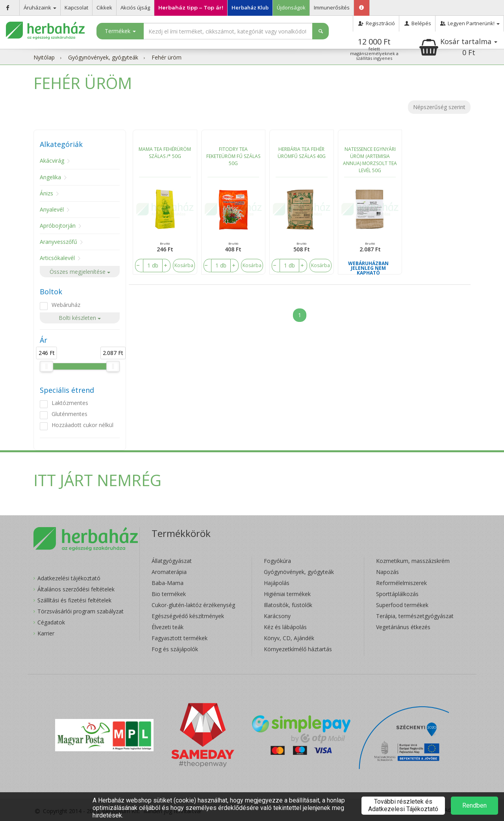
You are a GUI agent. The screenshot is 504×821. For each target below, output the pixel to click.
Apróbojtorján (58, 226)
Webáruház (66, 305)
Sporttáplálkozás (397, 594)
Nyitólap (44, 57)
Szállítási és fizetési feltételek (74, 600)
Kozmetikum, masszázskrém (413, 561)
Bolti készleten (80, 318)
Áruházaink (40, 7)
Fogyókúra (277, 561)
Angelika (50, 177)
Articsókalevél (57, 258)
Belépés (417, 23)
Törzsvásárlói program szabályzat (81, 611)
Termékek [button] (120, 31)
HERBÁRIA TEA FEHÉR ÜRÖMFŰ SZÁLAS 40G (302, 153)
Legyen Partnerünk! (470, 23)
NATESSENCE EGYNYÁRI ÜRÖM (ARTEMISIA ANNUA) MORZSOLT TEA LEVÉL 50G (370, 160)
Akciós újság (135, 7)
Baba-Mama (168, 583)
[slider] (46, 366)
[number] (153, 266)
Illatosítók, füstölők (288, 605)
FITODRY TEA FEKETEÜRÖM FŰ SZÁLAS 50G (233, 156)
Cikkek (104, 7)
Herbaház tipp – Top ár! (191, 7)
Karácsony (277, 616)
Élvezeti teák (168, 627)
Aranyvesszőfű (58, 242)
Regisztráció (376, 23)
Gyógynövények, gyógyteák (103, 57)
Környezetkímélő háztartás (298, 649)
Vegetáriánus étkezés (403, 627)
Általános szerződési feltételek (76, 589)
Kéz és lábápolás (285, 627)
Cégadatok (51, 622)
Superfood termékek (402, 605)
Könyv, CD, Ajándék (289, 638)
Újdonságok (291, 7)
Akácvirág (52, 161)
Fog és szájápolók (175, 649)
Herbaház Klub (250, 7)
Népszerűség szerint (439, 107)
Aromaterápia (169, 572)
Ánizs (46, 193)
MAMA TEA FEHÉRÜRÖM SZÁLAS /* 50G (165, 153)
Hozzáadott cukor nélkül (82, 425)
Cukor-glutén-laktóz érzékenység (193, 605)
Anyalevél (52, 209)
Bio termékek (169, 594)
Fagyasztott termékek (180, 638)
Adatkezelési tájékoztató (69, 578)
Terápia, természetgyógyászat (415, 616)
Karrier (46, 633)
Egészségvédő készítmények (188, 616)
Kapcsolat (76, 7)
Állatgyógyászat (172, 561)
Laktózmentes (70, 403)
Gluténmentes (69, 414)
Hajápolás (277, 583)
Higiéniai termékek (287, 594)
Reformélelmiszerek (401, 583)
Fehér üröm (167, 57)
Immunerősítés (332, 7)
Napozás (387, 572)
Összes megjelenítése (80, 272)
